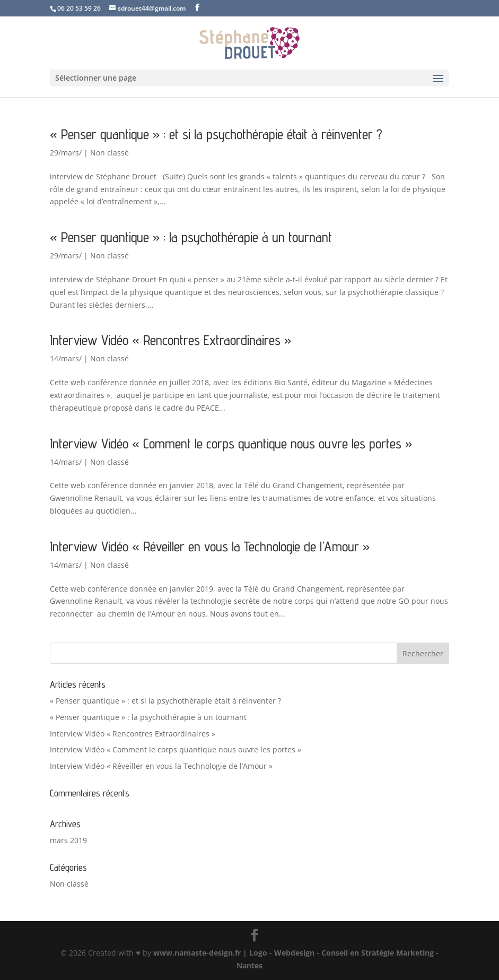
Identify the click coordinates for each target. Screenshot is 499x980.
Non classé (110, 153)
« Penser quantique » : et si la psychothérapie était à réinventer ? (216, 134)
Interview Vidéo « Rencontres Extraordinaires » (170, 340)
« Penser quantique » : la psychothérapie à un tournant (191, 237)
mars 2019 (68, 840)
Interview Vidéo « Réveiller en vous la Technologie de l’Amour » (210, 546)
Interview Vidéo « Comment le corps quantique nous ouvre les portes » (231, 443)
